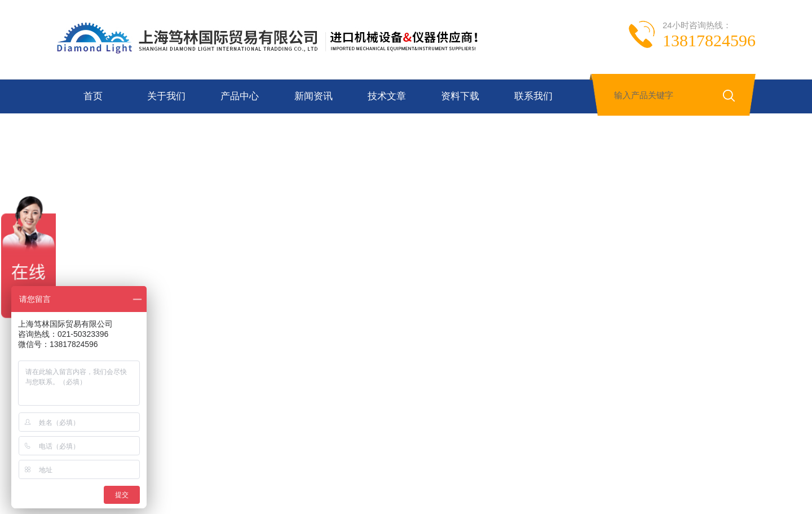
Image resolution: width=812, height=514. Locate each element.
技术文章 (387, 96)
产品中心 (240, 96)
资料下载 (460, 96)
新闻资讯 (314, 96)
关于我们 (166, 96)
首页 (93, 96)
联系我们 (533, 96)
